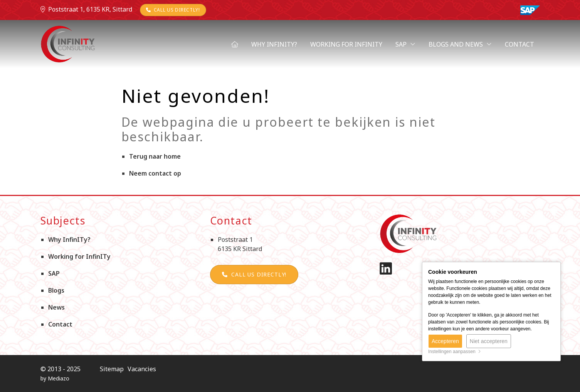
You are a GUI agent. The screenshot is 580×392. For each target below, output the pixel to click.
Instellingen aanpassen (455, 352)
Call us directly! (173, 10)
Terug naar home (155, 156)
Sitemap (112, 369)
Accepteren (445, 341)
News (56, 307)
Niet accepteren (489, 341)
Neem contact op (155, 173)
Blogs (56, 290)
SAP (405, 44)
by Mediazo (55, 378)
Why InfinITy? (274, 44)
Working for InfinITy (346, 44)
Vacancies (142, 369)
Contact (519, 44)
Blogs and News (460, 44)
